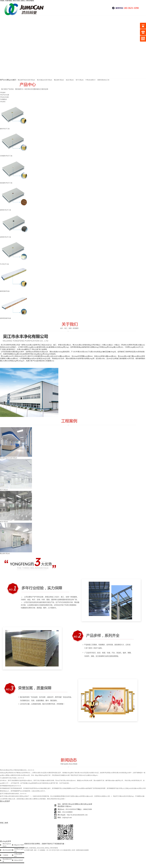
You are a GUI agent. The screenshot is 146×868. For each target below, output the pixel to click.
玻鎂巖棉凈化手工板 (73, 170)
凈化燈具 (3, 102)
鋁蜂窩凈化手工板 (73, 224)
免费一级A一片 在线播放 (38, 850)
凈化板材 (3, 93)
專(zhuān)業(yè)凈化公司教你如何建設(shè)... (17, 770)
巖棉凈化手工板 (73, 116)
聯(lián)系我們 (19, 860)
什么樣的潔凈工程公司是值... (12, 778)
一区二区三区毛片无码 (52, 850)
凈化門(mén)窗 (5, 95)
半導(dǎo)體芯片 (90, 80)
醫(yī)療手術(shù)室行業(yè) (26, 80)
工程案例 (5, 855)
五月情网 (27, 850)
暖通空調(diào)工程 (103, 80)
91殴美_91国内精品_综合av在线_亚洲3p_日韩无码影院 (41, 848)
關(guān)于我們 (19, 845)
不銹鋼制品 (3, 99)
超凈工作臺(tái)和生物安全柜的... (13, 794)
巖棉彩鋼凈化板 (73, 279)
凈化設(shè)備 (4, 97)
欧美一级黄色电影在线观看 (80, 850)
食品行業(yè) (70, 80)
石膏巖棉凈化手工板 (73, 143)
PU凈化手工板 (73, 252)
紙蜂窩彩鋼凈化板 (73, 306)
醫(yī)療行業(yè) (59, 80)
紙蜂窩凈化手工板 (73, 197)
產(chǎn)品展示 (7, 850)
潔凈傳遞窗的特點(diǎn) (10, 786)
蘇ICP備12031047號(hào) (65, 820)
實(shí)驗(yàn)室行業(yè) (45, 80)
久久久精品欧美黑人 (66, 850)
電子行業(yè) (80, 80)
